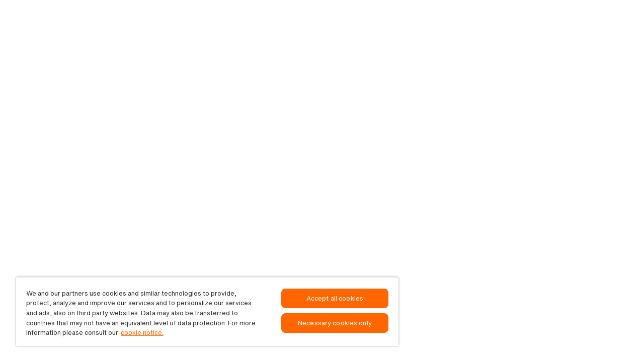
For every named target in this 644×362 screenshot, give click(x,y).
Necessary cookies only (335, 323)
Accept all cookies (335, 298)
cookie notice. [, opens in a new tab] (142, 333)
